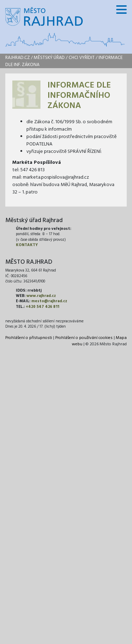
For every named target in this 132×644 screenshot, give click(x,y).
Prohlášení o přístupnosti (29, 338)
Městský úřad (49, 58)
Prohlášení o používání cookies (84, 338)
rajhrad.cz (18, 58)
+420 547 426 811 (42, 307)
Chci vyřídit (82, 58)
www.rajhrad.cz (41, 296)
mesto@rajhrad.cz (49, 301)
